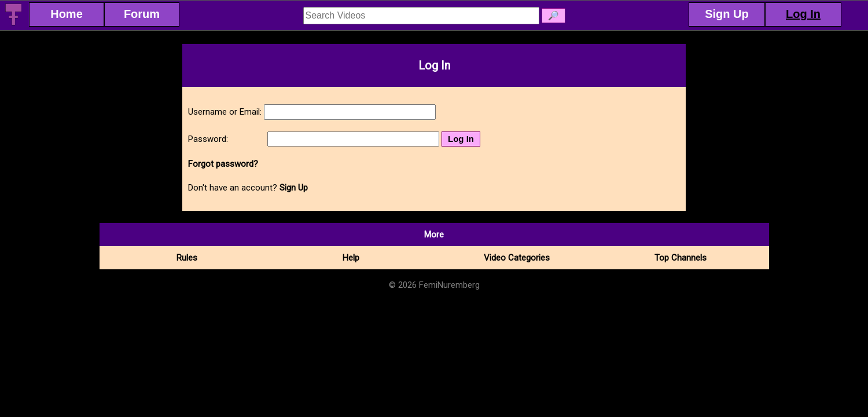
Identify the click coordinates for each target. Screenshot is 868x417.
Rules (187, 258)
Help (351, 258)
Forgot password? (223, 164)
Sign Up (294, 188)
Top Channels (681, 258)
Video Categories (517, 258)
